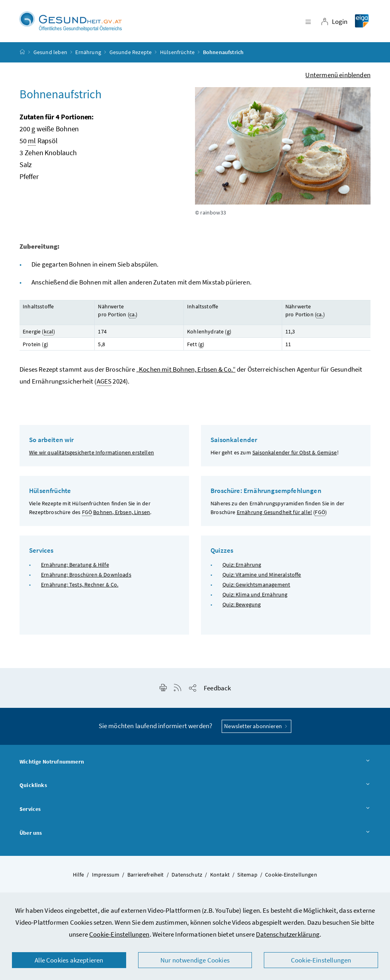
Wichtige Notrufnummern (195, 763)
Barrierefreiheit (146, 875)
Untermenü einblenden (338, 76)
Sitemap (247, 875)
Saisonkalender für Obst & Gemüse (295, 454)
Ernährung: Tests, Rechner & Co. (80, 586)
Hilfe (78, 875)
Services (195, 810)
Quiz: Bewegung (242, 606)
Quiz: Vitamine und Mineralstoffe (262, 576)
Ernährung (88, 53)
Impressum (106, 875)
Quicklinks (195, 787)
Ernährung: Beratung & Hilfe (75, 565)
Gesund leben (50, 53)
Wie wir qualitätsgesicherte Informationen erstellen (92, 454)
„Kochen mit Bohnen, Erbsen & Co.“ (186, 370)
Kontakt (220, 875)
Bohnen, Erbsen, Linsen (122, 513)
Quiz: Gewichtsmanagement (256, 586)
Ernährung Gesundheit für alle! (274, 513)
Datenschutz (187, 875)
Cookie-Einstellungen (119, 934)
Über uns (195, 834)
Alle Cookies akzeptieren (69, 960)
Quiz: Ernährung (242, 565)
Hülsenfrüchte (177, 53)
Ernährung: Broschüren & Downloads (86, 576)
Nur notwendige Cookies (195, 960)
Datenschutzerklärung (288, 934)
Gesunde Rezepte (131, 53)
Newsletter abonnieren (256, 727)
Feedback (217, 689)
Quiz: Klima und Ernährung (255, 596)
